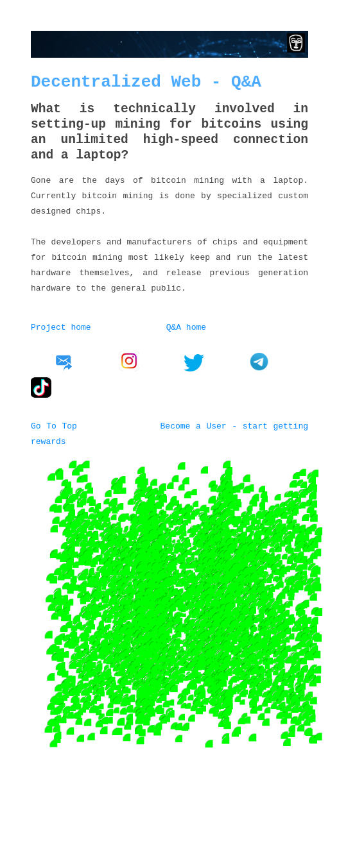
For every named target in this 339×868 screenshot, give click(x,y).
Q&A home (186, 327)
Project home (61, 327)
